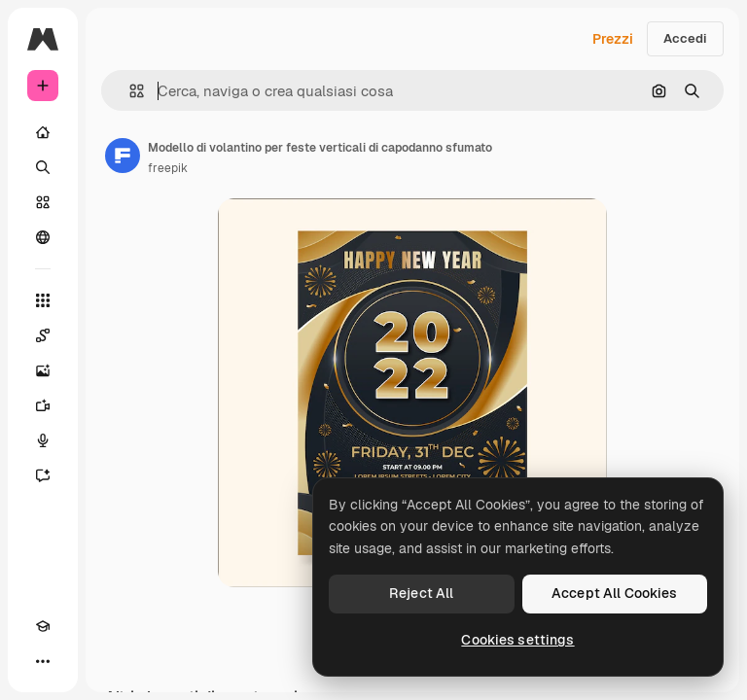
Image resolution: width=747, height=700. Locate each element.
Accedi (685, 38)
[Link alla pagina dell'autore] (123, 156)
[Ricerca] (43, 167)
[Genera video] (43, 405)
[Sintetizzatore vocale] (43, 440)
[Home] (43, 132)
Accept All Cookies (615, 593)
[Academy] (43, 626)
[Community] (43, 237)
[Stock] (43, 202)
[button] (129, 91)
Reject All (421, 593)
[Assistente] (43, 475)
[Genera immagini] (43, 370)
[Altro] (43, 661)
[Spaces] (43, 335)
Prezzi (613, 39)
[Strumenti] (43, 300)
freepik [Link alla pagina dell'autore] (168, 168)
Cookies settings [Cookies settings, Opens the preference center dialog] (517, 640)
